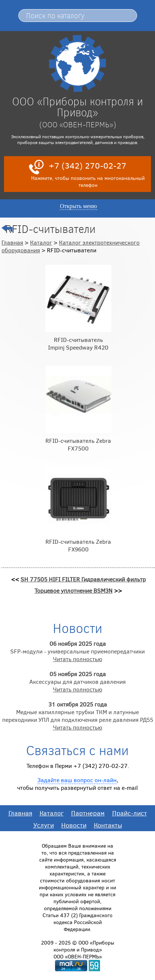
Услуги (44, 825)
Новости (74, 825)
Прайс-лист (130, 813)
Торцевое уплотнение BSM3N (73, 590)
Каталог (41, 242)
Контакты (108, 825)
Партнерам (88, 813)
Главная (12, 242)
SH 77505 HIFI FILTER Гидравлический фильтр (83, 579)
